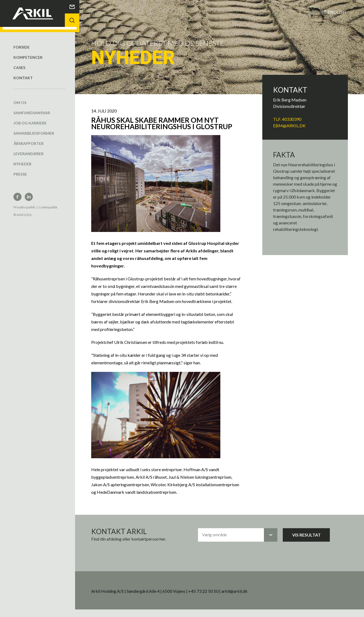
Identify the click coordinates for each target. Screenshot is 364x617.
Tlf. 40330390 (289, 119)
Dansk (316, 12)
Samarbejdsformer (34, 128)
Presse (20, 169)
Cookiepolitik (48, 202)
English (337, 12)
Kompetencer (28, 52)
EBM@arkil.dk (291, 125)
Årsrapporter (29, 138)
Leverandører (29, 148)
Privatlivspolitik (24, 202)
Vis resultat (310, 542)
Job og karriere (30, 117)
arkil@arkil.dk (240, 598)
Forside (22, 42)
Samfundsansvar (32, 107)
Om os (20, 97)
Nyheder (22, 158)
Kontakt (23, 72)
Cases (19, 62)
